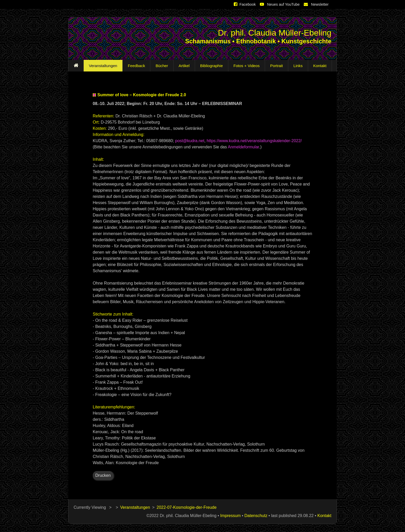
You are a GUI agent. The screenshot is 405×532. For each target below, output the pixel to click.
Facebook (245, 4)
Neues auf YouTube (280, 4)
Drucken (103, 475)
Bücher (161, 66)
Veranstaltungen (102, 66)
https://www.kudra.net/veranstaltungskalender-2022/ (254, 141)
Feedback (135, 66)
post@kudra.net (190, 141)
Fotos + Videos (246, 66)
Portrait (275, 66)
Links (297, 66)
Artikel (183, 66)
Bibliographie (211, 66)
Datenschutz (256, 516)
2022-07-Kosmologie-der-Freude (186, 507)
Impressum (231, 516)
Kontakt (319, 66)
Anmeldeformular (243, 147)
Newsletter (316, 4)
